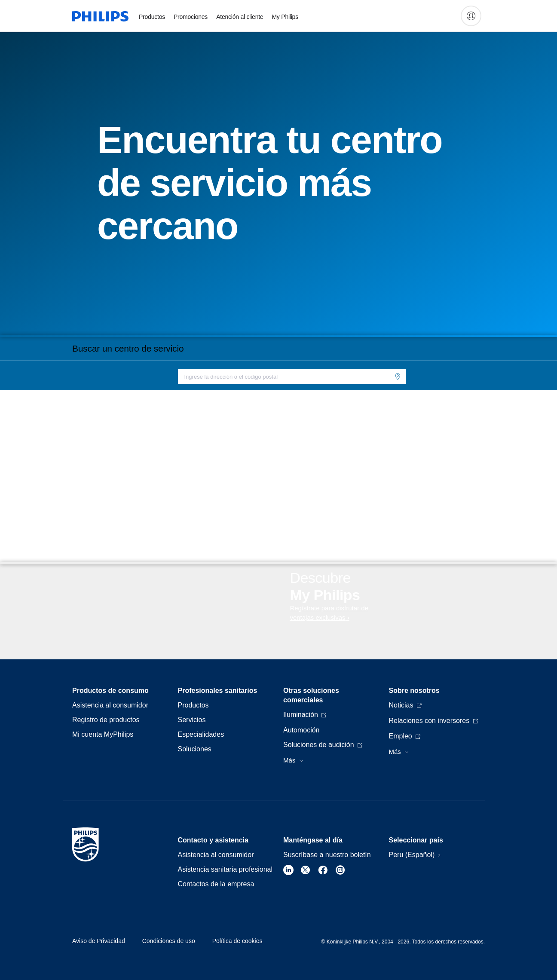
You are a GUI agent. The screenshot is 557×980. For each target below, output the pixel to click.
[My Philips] (471, 16)
